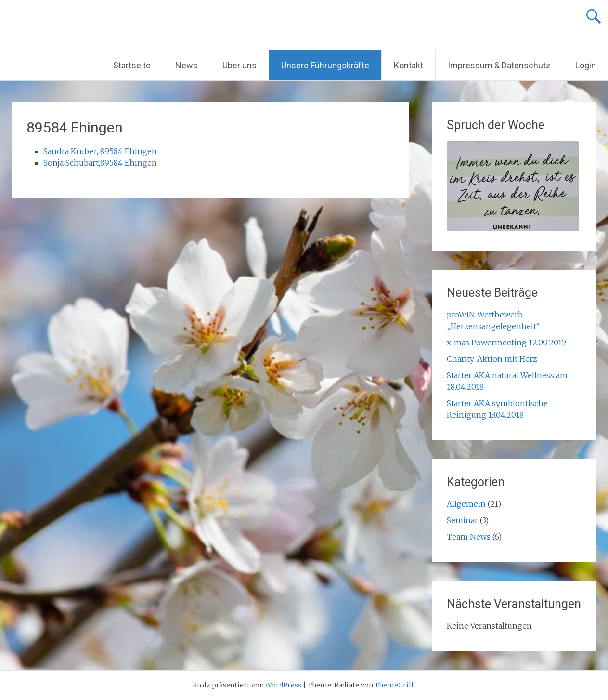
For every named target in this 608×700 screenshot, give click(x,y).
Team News (469, 537)
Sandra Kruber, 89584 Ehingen (100, 151)
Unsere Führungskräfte (325, 65)
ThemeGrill (394, 685)
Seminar (462, 520)
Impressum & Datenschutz (499, 65)
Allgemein (466, 504)
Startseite (132, 65)
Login (586, 65)
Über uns (239, 65)
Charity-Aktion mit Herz (492, 359)
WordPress (283, 685)
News (187, 65)
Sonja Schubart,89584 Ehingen (100, 163)
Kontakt (408, 65)
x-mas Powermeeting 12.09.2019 (506, 343)
